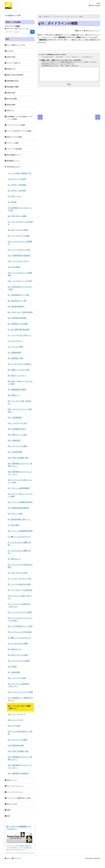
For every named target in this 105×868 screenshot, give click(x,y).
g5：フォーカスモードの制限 (19, 661)
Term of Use (17, 858)
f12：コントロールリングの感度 (20, 612)
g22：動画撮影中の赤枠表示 (18, 773)
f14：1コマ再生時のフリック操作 (20, 626)
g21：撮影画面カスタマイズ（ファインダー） (20, 766)
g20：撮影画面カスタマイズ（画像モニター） (20, 758)
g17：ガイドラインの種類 (17, 740)
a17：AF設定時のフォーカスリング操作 (20, 288)
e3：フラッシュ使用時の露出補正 (20, 502)
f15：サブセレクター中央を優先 (20, 632)
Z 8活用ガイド (47, 17)
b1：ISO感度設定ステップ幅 (18, 295)
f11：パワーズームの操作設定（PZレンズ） (19, 605)
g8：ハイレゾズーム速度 (17, 678)
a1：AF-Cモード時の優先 (17, 185)
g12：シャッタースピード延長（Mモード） (19, 707)
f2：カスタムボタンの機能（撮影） (19, 544)
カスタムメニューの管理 (17, 179)
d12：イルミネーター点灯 (17, 423)
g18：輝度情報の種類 (16, 745)
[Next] (98, 117)
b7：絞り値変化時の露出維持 (19, 329)
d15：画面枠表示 (14, 440)
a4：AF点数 (12, 202)
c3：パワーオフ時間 (15, 347)
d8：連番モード (14, 395)
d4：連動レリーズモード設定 (19, 370)
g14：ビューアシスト (16, 720)
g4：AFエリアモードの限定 (18, 655)
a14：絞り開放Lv (14, 267)
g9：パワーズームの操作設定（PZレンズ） (19, 685)
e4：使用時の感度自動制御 (18, 508)
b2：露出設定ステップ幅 (17, 301)
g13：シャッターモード (17, 714)
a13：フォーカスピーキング (18, 261)
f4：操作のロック (14, 559)
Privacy (9, 858)
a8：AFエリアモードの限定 (18, 230)
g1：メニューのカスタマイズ (19, 638)
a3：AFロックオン (15, 196)
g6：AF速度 (12, 667)
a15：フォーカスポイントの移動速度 (20, 274)
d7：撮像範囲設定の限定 (17, 390)
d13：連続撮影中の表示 (17, 429)
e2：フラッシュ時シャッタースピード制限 (20, 495)
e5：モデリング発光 (15, 514)
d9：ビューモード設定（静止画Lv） (19, 402)
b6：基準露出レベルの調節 (18, 324)
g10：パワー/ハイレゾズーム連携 (20, 692)
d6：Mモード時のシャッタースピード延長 (20, 383)
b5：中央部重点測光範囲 (17, 318)
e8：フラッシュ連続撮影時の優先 (20, 531)
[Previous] (40, 117)
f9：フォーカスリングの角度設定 (20, 590)
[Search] (17, 32)
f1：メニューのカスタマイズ (19, 537)
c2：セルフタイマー (15, 341)
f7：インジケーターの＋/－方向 (20, 579)
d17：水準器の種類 (15, 452)
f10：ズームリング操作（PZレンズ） (20, 597)
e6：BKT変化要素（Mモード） (19, 519)
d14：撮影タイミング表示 (17, 435)
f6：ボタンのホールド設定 (18, 573)
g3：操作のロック (15, 649)
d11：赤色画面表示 (15, 417)
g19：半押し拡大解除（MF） (19, 751)
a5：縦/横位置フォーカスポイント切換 (20, 209)
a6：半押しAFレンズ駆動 (17, 216)
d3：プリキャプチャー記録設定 (19, 364)
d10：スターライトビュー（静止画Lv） (20, 410)
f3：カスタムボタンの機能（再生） (19, 552)
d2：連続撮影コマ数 (15, 358)
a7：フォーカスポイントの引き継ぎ (20, 223)
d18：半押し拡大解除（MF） (19, 458)
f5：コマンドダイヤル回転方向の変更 (20, 566)
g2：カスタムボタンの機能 (18, 644)
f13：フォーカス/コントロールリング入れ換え (20, 619)
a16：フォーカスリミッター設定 (20, 281)
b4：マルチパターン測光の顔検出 (20, 312)
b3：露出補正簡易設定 (16, 306)
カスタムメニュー (59, 17)
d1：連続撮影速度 (15, 353)
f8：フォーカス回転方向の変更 (19, 584)
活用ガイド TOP (14, 16)
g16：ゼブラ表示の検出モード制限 (20, 733)
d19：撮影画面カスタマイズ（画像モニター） (20, 465)
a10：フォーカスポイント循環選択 (20, 243)
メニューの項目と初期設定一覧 (19, 173)
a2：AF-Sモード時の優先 (17, 191)
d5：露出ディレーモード (17, 376)
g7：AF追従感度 (14, 672)
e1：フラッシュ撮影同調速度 (19, 488)
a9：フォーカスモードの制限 (19, 236)
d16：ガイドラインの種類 (17, 446)
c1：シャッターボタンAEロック (20, 335)
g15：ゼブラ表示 (14, 726)
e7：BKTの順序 (14, 525)
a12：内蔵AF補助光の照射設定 (19, 256)
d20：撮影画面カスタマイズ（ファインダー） (20, 473)
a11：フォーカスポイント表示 (19, 250)
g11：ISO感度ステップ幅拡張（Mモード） (20, 699)
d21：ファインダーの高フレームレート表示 (20, 481)
